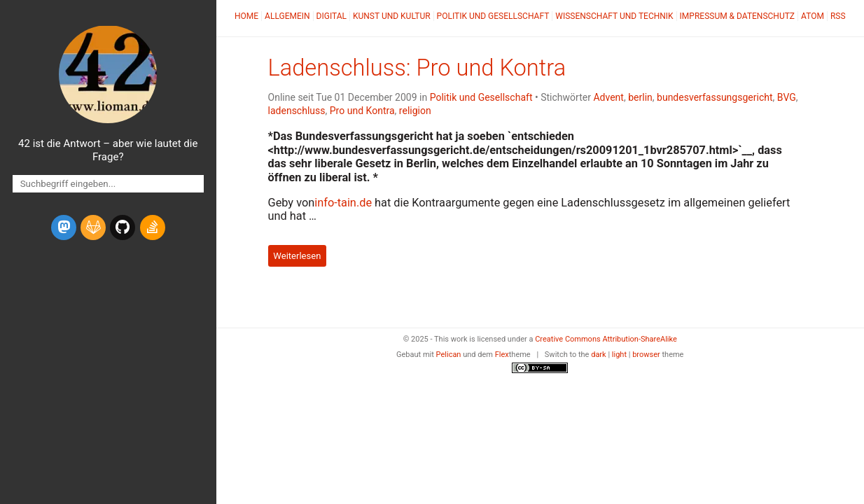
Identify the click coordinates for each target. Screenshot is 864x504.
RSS (838, 16)
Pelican (449, 355)
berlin (640, 97)
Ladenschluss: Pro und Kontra (417, 68)
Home (246, 16)
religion (415, 111)
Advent (608, 97)
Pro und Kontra (362, 111)
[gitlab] (93, 227)
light (619, 355)
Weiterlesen (297, 256)
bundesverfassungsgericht (715, 97)
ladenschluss (297, 111)
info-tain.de (343, 203)
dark (599, 355)
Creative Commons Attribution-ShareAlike (606, 339)
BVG (787, 97)
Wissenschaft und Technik (614, 16)
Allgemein (287, 16)
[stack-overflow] (153, 227)
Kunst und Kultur (392, 16)
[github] (123, 227)
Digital (332, 16)
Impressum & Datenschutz (737, 16)
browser (646, 355)
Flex (502, 355)
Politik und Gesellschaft (493, 16)
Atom (813, 16)
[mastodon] (64, 227)
